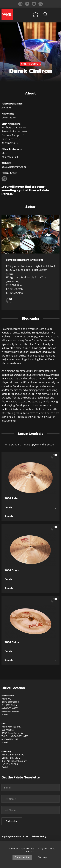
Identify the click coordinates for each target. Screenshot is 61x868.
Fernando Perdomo (14, 131)
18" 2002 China (14, 293)
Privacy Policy (39, 837)
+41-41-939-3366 (10, 711)
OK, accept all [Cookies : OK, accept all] (22, 857)
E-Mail (5, 715)
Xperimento (10, 143)
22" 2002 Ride (14, 285)
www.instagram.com (15, 167)
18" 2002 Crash (14, 289)
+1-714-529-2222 (10, 739)
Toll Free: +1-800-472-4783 (15, 736)
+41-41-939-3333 (10, 708)
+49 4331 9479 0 (10, 764)
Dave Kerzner (11, 139)
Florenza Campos (13, 135)
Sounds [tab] (9, 516)
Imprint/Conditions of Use (15, 837)
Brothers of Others (14, 128)
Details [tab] (8, 508)
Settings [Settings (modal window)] (43, 857)
